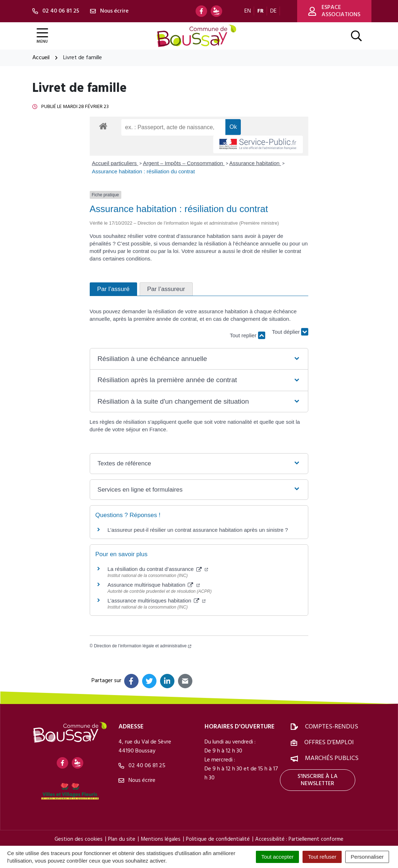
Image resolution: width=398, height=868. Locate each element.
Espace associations (334, 11)
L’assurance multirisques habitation (157, 600)
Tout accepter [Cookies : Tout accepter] (277, 857)
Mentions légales (161, 839)
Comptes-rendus (332, 727)
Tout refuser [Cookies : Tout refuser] (322, 857)
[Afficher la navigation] (42, 36)
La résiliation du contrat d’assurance (158, 569)
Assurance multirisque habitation (154, 585)
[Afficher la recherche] (356, 36)
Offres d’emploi (329, 743)
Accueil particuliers (115, 163)
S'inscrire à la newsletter (318, 780)
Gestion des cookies (79, 839)
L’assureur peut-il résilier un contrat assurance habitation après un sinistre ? (198, 530)
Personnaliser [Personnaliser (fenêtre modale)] (367, 857)
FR (261, 11)
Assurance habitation (255, 163)
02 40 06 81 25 (142, 766)
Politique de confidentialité (218, 839)
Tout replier (247, 335)
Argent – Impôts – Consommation (184, 163)
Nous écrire (137, 780)
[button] (199, 359)
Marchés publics (332, 758)
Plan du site (122, 839)
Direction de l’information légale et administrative (143, 646)
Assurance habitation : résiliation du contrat (143, 171)
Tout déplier (290, 332)
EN (248, 11)
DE (273, 11)
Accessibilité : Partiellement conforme (299, 839)
